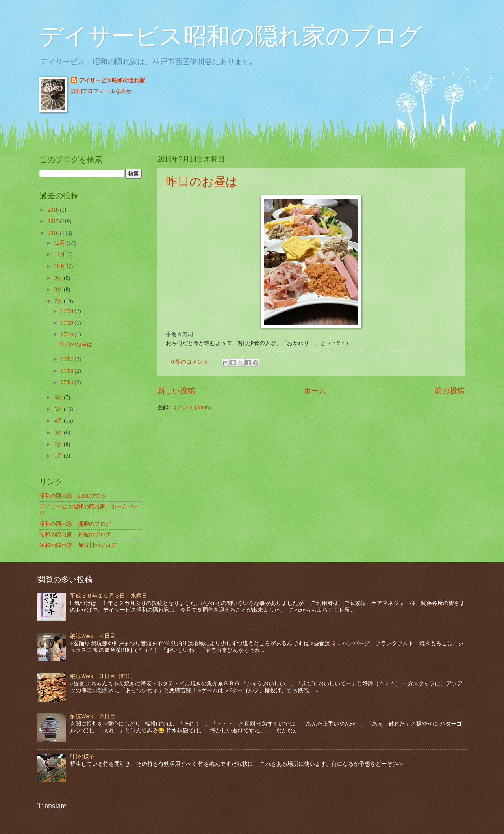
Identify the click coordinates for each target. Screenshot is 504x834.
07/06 (68, 371)
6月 (59, 397)
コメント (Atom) (191, 407)
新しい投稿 (176, 391)
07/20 (68, 323)
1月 (59, 456)
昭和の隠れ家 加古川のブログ (78, 545)
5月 (59, 409)
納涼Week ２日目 (93, 716)
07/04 (68, 383)
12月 (60, 243)
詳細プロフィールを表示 (101, 91)
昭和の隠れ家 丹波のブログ (75, 535)
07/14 (68, 334)
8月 (59, 289)
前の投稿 (450, 391)
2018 (54, 210)
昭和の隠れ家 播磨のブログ (75, 524)
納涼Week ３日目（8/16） (103, 676)
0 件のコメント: (191, 362)
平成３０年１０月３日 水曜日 (109, 596)
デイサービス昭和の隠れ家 (112, 81)
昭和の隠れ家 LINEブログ (73, 496)
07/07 (68, 359)
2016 (54, 233)
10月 (60, 266)
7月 (59, 301)
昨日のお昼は (202, 182)
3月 (59, 433)
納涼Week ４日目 (93, 636)
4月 (59, 421)
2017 (54, 221)
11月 (60, 254)
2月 (59, 444)
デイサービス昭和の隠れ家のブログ (231, 36)
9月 (59, 278)
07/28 (68, 311)
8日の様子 (82, 757)
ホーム (315, 391)
